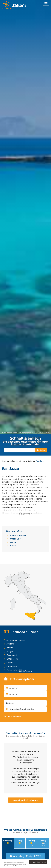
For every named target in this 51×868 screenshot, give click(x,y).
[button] (25, 703)
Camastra (11, 663)
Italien (5, 461)
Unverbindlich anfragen (26, 800)
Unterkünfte (16, 539)
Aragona (10, 644)
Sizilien (31, 461)
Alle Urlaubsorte (18, 535)
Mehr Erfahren (16, 866)
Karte (13, 546)
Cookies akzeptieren (38, 862)
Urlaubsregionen (18, 461)
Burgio (10, 651)
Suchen (41, 450)
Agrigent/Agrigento (16, 640)
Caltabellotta (12, 659)
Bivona (10, 647)
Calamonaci (12, 655)
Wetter (14, 542)
